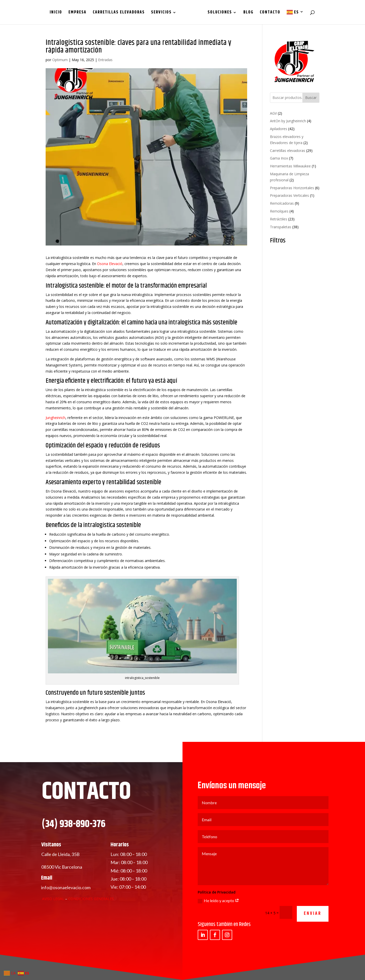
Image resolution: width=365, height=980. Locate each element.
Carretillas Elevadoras (121, 13)
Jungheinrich (56, 418)
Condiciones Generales (91, 917)
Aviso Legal (53, 917)
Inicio (58, 13)
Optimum (60, 60)
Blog (247, 13)
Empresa (79, 13)
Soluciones (218, 13)
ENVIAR (313, 932)
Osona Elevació (110, 264)
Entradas (105, 60)
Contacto (268, 13)
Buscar (311, 98)
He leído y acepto (218, 919)
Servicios (163, 13)
